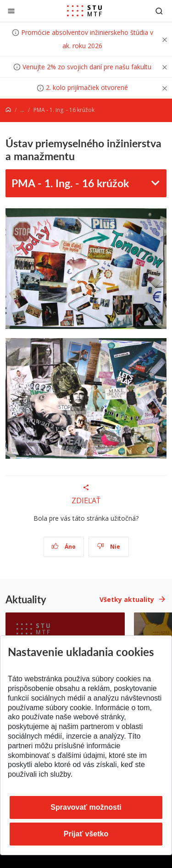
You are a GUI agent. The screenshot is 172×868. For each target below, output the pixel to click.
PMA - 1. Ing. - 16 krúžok (70, 183)
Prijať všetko (86, 834)
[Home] (8, 110)
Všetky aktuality (127, 599)
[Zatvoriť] (11, 11)
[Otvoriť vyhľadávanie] (159, 11)
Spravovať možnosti (86, 807)
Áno (64, 547)
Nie (108, 547)
